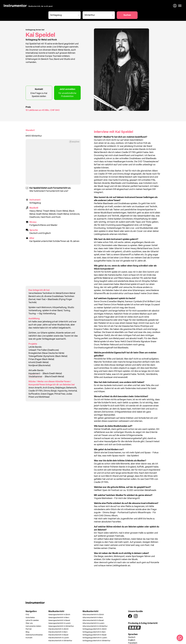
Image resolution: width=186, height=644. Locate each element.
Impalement (34, 374)
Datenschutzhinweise (34, 635)
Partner (29, 629)
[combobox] (64, 15)
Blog (28, 632)
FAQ (27, 615)
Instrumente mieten (33, 626)
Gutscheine (30, 618)
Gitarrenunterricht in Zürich (93, 615)
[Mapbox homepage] (74, 142)
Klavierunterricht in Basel (58, 635)
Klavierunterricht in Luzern (59, 638)
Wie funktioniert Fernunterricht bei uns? (49, 191)
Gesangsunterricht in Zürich (59, 615)
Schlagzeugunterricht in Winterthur (96, 641)
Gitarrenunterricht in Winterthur (95, 626)
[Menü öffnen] (180, 6)
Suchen (127, 15)
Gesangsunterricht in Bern (59, 618)
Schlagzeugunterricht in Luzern (95, 638)
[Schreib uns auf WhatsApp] (180, 638)
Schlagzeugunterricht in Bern (94, 632)
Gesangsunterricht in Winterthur (61, 626)
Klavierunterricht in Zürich (58, 629)
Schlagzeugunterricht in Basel (94, 635)
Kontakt (29, 638)
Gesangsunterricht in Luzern (59, 623)
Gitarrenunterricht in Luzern (93, 623)
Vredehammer (35, 377)
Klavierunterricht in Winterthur (60, 641)
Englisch (132, 640)
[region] (53, 162)
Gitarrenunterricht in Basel (93, 620)
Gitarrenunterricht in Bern (93, 618)
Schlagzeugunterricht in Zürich (95, 629)
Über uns (29, 623)
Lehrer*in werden (32, 620)
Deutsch (132, 637)
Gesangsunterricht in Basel (59, 620)
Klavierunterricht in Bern (58, 632)
